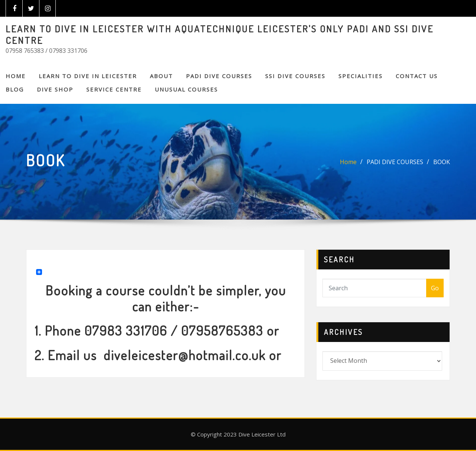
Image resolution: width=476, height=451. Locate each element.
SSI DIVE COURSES (295, 76)
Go (435, 288)
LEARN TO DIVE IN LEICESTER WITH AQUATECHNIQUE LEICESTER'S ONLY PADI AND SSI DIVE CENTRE (220, 34)
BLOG (15, 89)
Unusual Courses (186, 89)
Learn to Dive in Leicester (88, 76)
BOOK (442, 162)
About (161, 76)
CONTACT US (417, 76)
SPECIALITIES (361, 76)
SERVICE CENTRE (114, 89)
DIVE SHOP (55, 89)
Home (16, 76)
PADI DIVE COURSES (219, 76)
